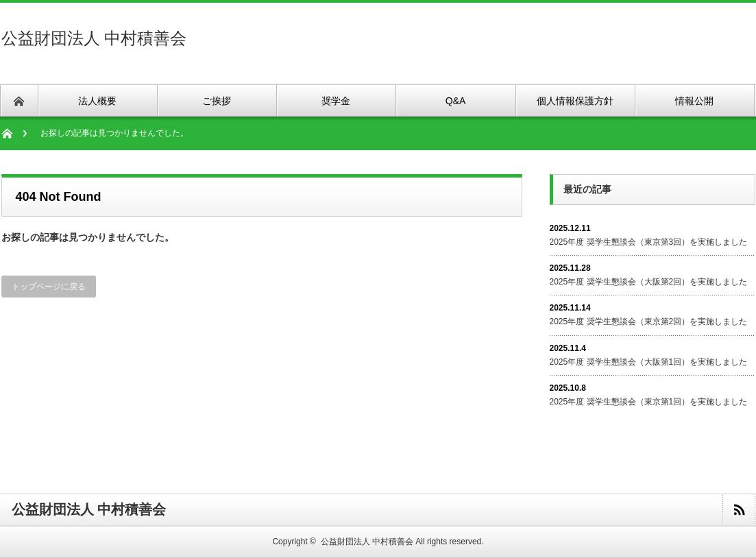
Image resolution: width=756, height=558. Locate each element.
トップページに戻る (49, 287)
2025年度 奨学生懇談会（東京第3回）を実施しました (649, 242)
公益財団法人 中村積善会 (94, 38)
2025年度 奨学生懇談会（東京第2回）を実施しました (649, 322)
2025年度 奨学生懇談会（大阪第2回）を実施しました (649, 282)
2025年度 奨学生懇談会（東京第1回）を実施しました (649, 402)
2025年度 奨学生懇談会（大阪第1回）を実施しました (649, 362)
